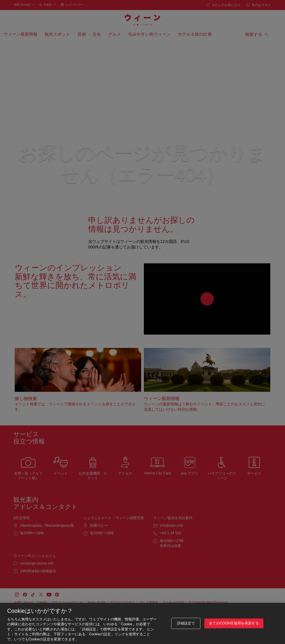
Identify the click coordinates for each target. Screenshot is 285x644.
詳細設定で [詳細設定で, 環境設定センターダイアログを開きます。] (186, 624)
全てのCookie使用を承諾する (234, 624)
